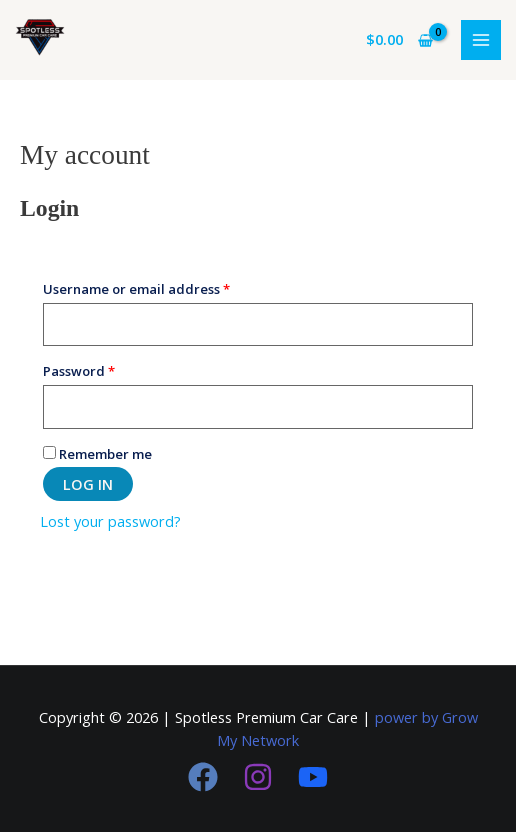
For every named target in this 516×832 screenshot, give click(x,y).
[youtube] (313, 777)
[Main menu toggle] (481, 40)
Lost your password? (110, 521)
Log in (88, 484)
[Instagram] (258, 777)
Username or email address (166, 287)
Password (108, 369)
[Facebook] (203, 777)
